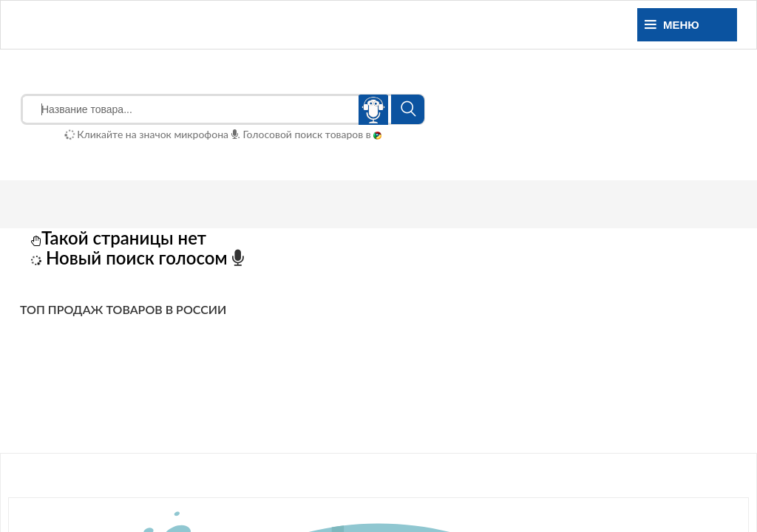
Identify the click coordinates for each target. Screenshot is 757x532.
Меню (672, 25)
